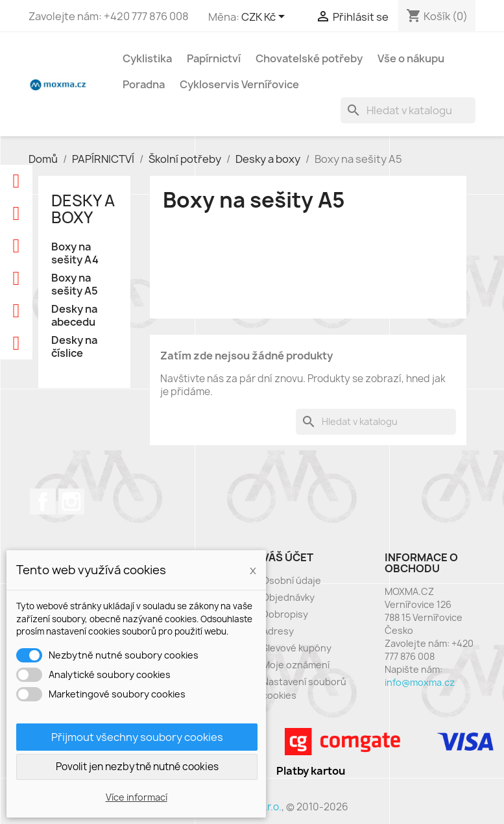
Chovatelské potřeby (309, 58)
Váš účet (288, 557)
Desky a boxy (83, 209)
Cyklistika (147, 58)
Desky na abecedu (74, 316)
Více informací (137, 797)
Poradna (144, 84)
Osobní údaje (292, 580)
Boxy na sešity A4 (75, 253)
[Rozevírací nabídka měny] (265, 18)
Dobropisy (285, 614)
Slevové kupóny (297, 648)
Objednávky (288, 597)
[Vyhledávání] (408, 110)
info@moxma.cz (420, 682)
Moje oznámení (296, 665)
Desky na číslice (74, 347)
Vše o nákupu (411, 58)
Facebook (43, 502)
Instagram (71, 502)
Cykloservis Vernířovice (239, 84)
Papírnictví (214, 58)
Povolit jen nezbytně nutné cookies (137, 767)
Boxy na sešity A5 (75, 285)
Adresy (278, 631)
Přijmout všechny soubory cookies (137, 737)
